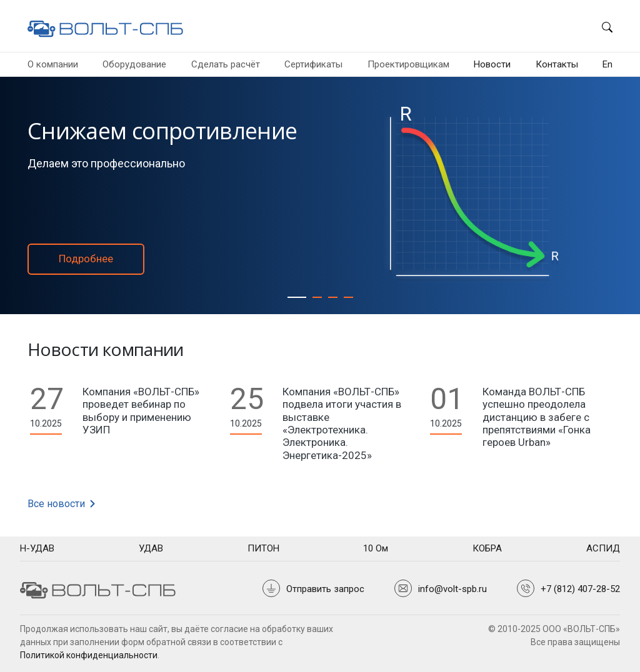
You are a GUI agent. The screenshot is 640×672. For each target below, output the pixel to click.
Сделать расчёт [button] (226, 64)
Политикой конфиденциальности (89, 655)
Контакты (557, 64)
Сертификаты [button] (313, 64)
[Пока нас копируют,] (348, 297)
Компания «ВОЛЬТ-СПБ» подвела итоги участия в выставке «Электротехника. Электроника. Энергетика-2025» (342, 423)
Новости (492, 64)
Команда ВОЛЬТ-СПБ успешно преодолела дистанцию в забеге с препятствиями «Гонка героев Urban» (537, 417)
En (607, 64)
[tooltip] (37, 549)
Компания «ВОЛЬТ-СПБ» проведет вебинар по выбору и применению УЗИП (141, 411)
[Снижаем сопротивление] (297, 297)
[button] (602, 26)
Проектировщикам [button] (408, 64)
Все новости (62, 504)
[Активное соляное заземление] (317, 297)
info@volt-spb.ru (452, 589)
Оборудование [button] (134, 64)
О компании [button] (53, 64)
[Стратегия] (333, 297)
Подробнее (86, 259)
